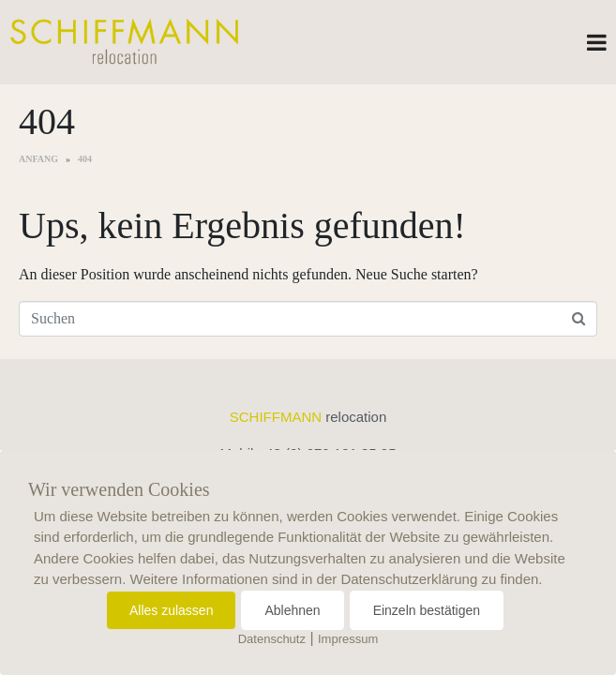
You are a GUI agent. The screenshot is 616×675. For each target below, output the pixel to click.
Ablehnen (292, 610)
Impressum (348, 639)
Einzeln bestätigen (427, 610)
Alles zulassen (172, 610)
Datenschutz (272, 639)
